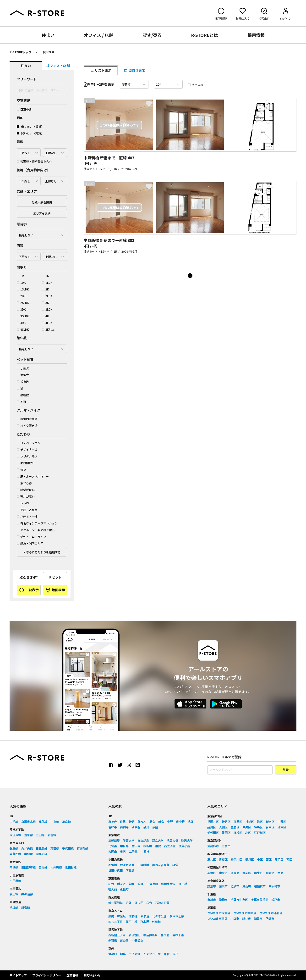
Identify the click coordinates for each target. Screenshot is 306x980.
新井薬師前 (115, 903)
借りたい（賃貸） (30, 126)
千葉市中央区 (239, 899)
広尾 (111, 916)
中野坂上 (137, 940)
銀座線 (14, 848)
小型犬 (23, 368)
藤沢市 (223, 886)
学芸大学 (129, 840)
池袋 (191, 821)
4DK (21, 323)
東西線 (55, 848)
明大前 (113, 889)
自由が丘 (143, 840)
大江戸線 (15, 835)
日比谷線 (42, 848)
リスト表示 (101, 70)
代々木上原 (177, 916)
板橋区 (238, 832)
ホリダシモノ (27, 456)
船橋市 (223, 899)
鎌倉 (167, 954)
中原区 (223, 873)
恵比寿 (113, 821)
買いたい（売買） (30, 133)
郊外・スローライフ (31, 537)
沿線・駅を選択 (42, 202)
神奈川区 (236, 859)
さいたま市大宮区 (219, 913)
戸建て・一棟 (27, 516)
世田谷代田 (115, 870)
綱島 (123, 954)
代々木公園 (159, 916)
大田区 (223, 827)
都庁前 (165, 935)
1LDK (47, 282)
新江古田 (134, 935)
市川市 (212, 899)
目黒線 (43, 867)
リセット (55, 577)
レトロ (23, 503)
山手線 (14, 821)
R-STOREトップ (20, 52)
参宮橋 (113, 865)
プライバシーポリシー (47, 975)
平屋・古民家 (27, 510)
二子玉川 (135, 851)
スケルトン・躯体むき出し (36, 530)
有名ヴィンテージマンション (37, 523)
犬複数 (23, 381)
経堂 (175, 865)
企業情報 (72, 975)
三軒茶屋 (114, 840)
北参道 (133, 916)
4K (45, 316)
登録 (286, 770)
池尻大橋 (172, 840)
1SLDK (23, 289)
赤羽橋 (113, 940)
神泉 (132, 884)
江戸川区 (260, 832)
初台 (111, 884)
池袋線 (14, 907)
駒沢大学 (187, 840)
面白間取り (26, 463)
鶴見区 (250, 859)
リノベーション (29, 443)
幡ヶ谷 (121, 884)
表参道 (145, 916)
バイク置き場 (27, 426)
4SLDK (23, 329)
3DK (21, 309)
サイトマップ (18, 975)
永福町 (124, 889)
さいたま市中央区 (245, 913)
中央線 (55, 821)
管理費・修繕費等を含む (34, 161)
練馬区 (258, 827)
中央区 (247, 827)
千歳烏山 (152, 884)
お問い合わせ (92, 975)
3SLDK (23, 316)
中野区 (282, 821)
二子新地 (135, 954)
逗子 (175, 954)
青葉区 (223, 859)
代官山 (113, 846)
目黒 (123, 821)
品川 (146, 827)
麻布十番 (178, 935)
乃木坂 (145, 922)
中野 (170, 821)
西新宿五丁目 (117, 935)
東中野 (180, 821)
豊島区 (235, 827)
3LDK (47, 309)
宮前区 (247, 873)
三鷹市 (226, 846)
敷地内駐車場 (27, 419)
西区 (269, 859)
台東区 (270, 827)
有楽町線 (82, 848)
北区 (248, 832)
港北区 (212, 859)
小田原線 (15, 881)
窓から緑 (24, 483)
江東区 (282, 827)
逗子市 (235, 886)
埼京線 (66, 821)
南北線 (28, 854)
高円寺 (124, 827)
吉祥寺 (113, 827)
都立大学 (158, 840)
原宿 (152, 821)
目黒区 (238, 821)
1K (45, 276)
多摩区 (235, 873)
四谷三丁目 (115, 922)
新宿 (161, 821)
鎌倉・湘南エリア (30, 543)
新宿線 (52, 835)
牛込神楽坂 (150, 935)
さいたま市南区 (217, 918)
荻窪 (155, 827)
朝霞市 (258, 918)
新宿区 (270, 821)
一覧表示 (29, 590)
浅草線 (28, 835)
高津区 (212, 873)
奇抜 (21, 470)
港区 (260, 821)
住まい (48, 35)
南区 (289, 859)
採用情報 (256, 35)
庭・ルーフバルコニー (33, 476)
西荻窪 (136, 827)
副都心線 (42, 854)
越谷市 (246, 918)
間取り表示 (134, 70)
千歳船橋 (143, 865)
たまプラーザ (152, 954)
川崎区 (270, 873)
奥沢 (123, 851)
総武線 (43, 821)
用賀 (158, 846)
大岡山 (113, 851)
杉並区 (250, 821)
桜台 (149, 903)
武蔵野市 (213, 846)
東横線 (14, 867)
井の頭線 (27, 894)
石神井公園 (162, 903)
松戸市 (276, 899)
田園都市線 (28, 867)
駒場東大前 (168, 884)
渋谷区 (226, 821)
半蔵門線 (15, 854)
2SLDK (23, 303)
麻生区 (258, 873)
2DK (21, 296)
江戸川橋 (131, 922)
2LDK (47, 296)
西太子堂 (170, 846)
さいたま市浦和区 (271, 913)
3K (45, 303)
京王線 (14, 894)
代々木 (142, 821)
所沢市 (270, 918)
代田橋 (183, 884)
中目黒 (124, 846)
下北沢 (130, 870)
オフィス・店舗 (58, 66)
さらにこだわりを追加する (43, 552)
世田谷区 (213, 821)
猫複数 (23, 395)
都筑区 (279, 859)
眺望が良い (26, 490)
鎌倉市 (212, 886)
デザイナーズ (27, 449)
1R (20, 276)
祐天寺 (136, 846)
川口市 (235, 918)
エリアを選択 (42, 213)
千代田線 (68, 848)
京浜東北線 (28, 821)
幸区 (280, 873)
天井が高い (26, 496)
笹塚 (141, 884)
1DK (21, 282)
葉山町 (247, 886)
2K (45, 289)
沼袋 (129, 903)
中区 (260, 859)
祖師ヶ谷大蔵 (161, 865)
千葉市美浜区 (260, 899)
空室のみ (24, 109)
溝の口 (113, 954)
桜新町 (148, 846)
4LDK (47, 323)
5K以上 (48, 329)
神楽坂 (121, 916)
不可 (21, 402)
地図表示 (55, 590)
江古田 (139, 903)
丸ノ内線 (27, 848)
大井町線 (56, 867)
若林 (146, 851)
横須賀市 (260, 886)
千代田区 (213, 832)
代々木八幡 (127, 865)
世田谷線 (71, 867)
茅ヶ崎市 (274, 886)
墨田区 (226, 832)
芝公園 (124, 940)
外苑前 (156, 922)
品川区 (212, 827)
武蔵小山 (184, 846)
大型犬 (23, 375)
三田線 (40, 835)
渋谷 (132, 821)
